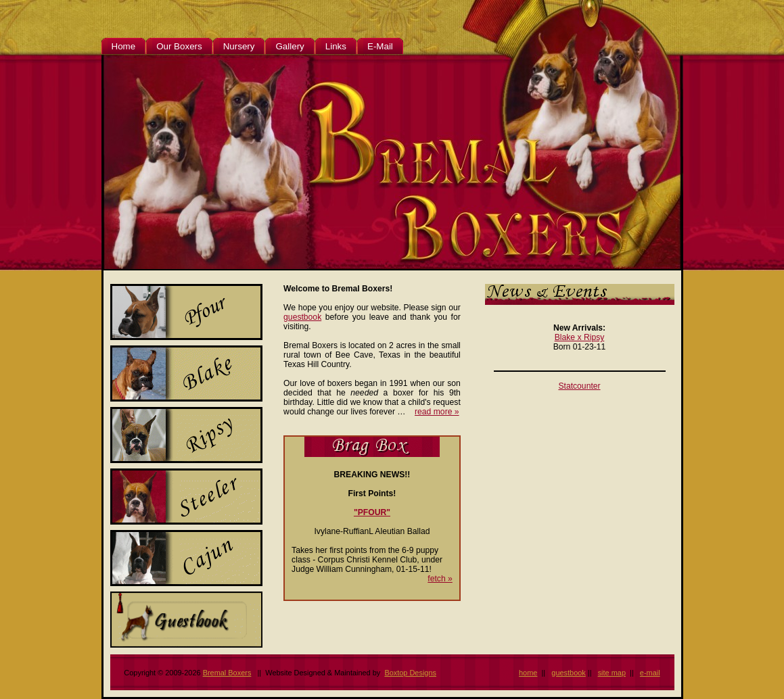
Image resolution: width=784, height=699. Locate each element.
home (528, 673)
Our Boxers (179, 46)
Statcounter (579, 386)
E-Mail (380, 46)
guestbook (302, 317)
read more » (437, 412)
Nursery (239, 46)
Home (124, 46)
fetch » (440, 579)
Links (336, 46)
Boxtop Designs (410, 673)
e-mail (650, 673)
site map (612, 673)
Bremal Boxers (227, 673)
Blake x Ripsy (580, 337)
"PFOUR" (372, 512)
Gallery (290, 46)
